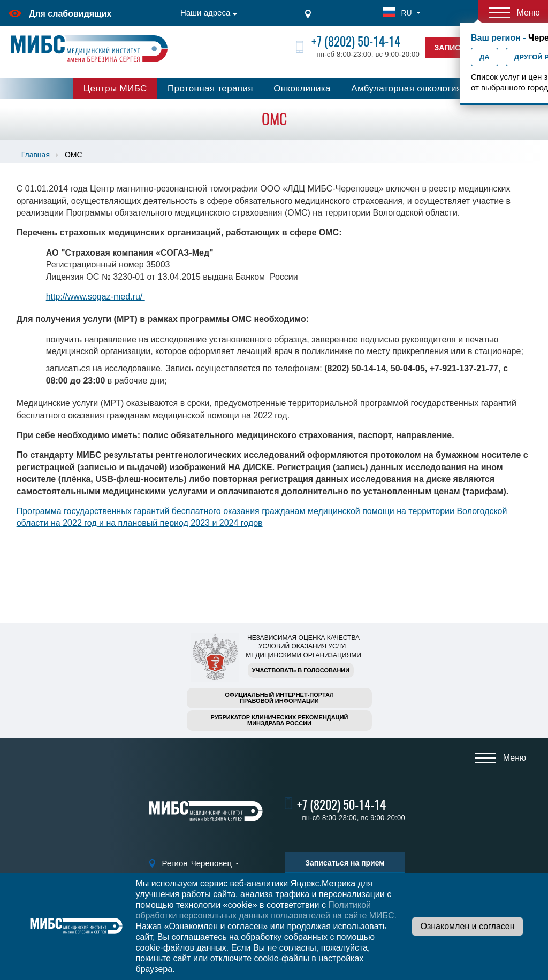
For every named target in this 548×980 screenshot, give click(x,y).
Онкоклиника (302, 89)
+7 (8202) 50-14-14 (356, 41)
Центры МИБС (115, 89)
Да (485, 57)
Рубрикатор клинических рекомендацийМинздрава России (280, 720)
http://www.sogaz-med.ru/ (96, 297)
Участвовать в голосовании (301, 670)
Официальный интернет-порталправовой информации (279, 698)
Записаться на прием (345, 863)
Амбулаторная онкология (406, 89)
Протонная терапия (210, 89)
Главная (36, 155)
